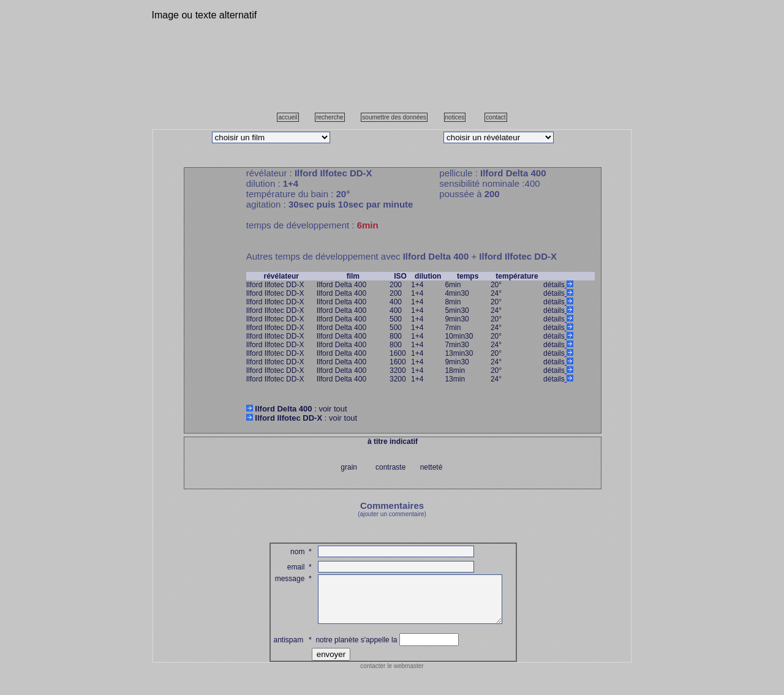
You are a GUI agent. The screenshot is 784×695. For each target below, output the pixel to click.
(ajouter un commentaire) (392, 514)
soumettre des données (394, 117)
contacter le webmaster (392, 675)
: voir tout (297, 409)
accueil (288, 117)
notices (455, 117)
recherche (330, 117)
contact (496, 117)
